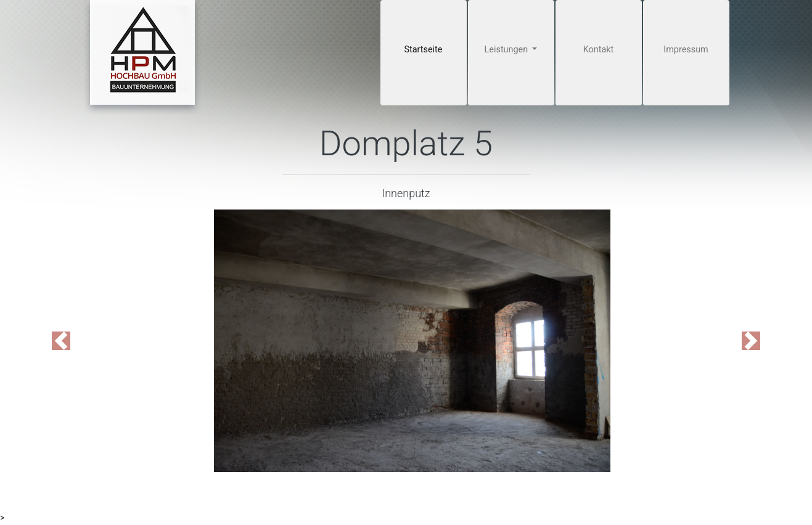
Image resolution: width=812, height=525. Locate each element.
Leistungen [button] (507, 50)
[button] (61, 341)
